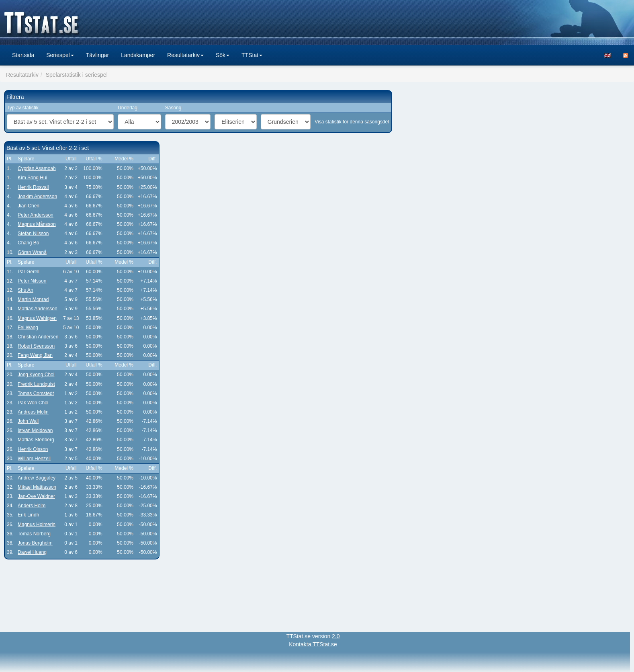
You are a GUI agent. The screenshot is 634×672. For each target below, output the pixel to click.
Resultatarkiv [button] (185, 55)
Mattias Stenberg (36, 440)
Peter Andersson (36, 215)
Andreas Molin (33, 412)
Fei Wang (28, 328)
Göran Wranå (32, 252)
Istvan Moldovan (35, 430)
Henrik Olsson (33, 449)
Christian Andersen (38, 337)
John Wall (28, 421)
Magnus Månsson (37, 224)
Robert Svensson (36, 346)
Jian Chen (29, 206)
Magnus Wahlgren (37, 318)
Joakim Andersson (37, 197)
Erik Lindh (28, 515)
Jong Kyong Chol (36, 375)
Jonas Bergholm (35, 543)
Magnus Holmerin (37, 524)
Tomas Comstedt (36, 393)
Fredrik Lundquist (36, 384)
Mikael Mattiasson (37, 487)
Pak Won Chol (33, 403)
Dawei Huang (32, 552)
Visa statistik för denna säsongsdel (352, 122)
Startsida (23, 55)
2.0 (336, 636)
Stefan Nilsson (33, 234)
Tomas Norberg (34, 534)
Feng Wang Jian (35, 355)
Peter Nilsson (32, 281)
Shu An (26, 290)
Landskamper (138, 55)
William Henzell (34, 459)
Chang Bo (28, 243)
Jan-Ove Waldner (36, 496)
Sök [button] (223, 55)
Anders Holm (32, 506)
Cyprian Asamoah (37, 168)
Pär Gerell (29, 272)
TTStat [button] (252, 55)
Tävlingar (98, 55)
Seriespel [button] (60, 55)
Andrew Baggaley (37, 478)
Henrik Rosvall (33, 187)
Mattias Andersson (38, 309)
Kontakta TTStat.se (313, 644)
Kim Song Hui (32, 178)
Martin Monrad (33, 299)
